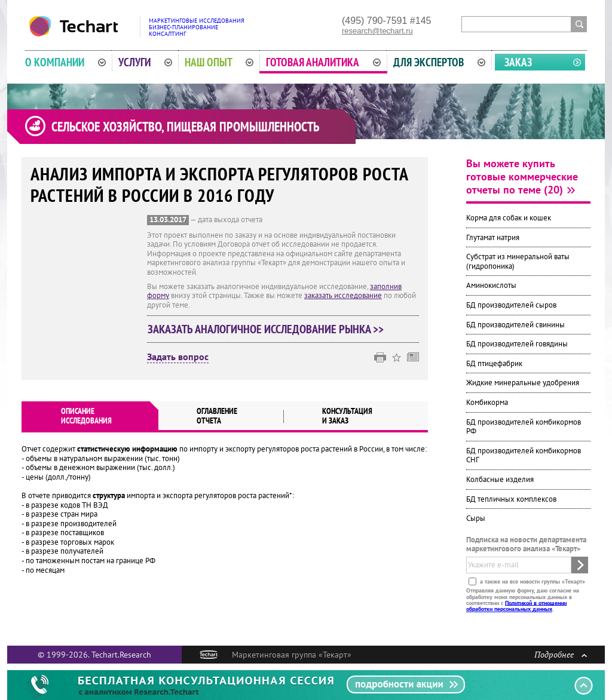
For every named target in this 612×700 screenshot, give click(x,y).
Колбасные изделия (500, 479)
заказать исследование (343, 295)
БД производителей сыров (511, 305)
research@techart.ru (377, 31)
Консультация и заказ (347, 416)
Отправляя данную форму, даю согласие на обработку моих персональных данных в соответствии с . (523, 600)
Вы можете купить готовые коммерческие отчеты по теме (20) (522, 176)
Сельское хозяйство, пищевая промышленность (185, 127)
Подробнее (561, 654)
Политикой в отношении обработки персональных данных (516, 605)
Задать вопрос (178, 357)
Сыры (476, 518)
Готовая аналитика (323, 62)
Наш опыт (219, 62)
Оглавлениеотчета (217, 416)
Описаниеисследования (86, 416)
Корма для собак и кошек (509, 218)
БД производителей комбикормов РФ (524, 427)
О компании (65, 62)
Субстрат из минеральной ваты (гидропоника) (518, 261)
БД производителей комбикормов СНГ (524, 455)
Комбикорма (487, 402)
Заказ (518, 62)
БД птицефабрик (494, 363)
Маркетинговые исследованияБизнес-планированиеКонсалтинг (197, 27)
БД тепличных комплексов (511, 499)
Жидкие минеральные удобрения (523, 383)
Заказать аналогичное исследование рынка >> (266, 329)
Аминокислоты (491, 285)
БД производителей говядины (517, 344)
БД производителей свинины (515, 325)
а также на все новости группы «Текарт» (532, 581)
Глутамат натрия (493, 237)
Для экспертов (439, 62)
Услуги (145, 62)
